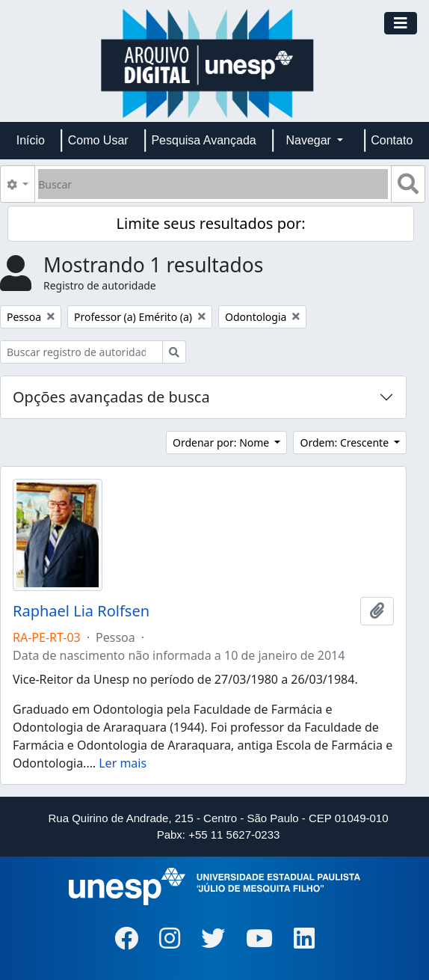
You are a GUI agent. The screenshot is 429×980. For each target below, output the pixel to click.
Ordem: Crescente (345, 442)
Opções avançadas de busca (111, 397)
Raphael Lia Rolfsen (81, 611)
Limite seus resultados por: (211, 223)
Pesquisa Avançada (203, 140)
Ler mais (123, 763)
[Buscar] (213, 184)
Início (31, 140)
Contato (392, 140)
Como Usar (98, 140)
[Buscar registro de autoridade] (81, 352)
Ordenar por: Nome (222, 442)
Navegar (310, 140)
